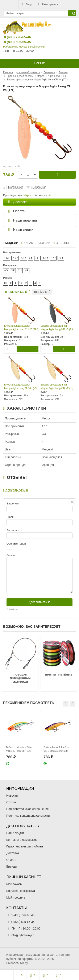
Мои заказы (14, 884)
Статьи (11, 802)
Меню (39, 63)
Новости (12, 796)
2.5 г (15, 258)
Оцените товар (16, 544)
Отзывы (61, 243)
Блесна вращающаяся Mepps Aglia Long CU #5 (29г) (21, 328)
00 (6, 283)
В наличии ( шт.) (18, 292)
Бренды (12, 867)
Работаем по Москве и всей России (24, 47)
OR (13, 271)
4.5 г (23, 258)
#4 (50, 195)
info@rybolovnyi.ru (23, 935)
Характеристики (36, 243)
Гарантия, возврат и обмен (25, 846)
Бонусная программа (21, 891)
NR (27, 271)
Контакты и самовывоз (22, 840)
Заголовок (13, 530)
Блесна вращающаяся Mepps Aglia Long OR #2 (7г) (57, 386)
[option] (20, 739)
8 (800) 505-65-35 (14, 42)
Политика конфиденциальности (28, 816)
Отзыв (11, 555)
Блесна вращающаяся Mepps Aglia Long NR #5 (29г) (58, 328)
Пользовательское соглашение (28, 809)
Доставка (13, 853)
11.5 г (45, 258)
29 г (61, 258)
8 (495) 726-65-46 (14, 37)
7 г (37, 258)
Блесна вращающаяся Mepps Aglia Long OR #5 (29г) (21, 386)
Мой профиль (16, 897)
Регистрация (48, 4)
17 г (53, 258)
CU (20, 271)
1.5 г (7, 258)
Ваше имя (13, 504)
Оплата (11, 860)
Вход (27, 4)
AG (6, 271)
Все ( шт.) (42, 292)
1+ (21, 283)
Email (10, 517)
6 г (30, 258)
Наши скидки (15, 833)
